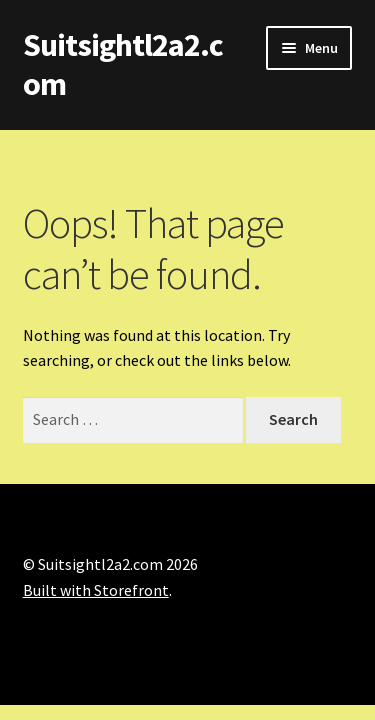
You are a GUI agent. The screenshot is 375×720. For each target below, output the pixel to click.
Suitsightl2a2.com (123, 64)
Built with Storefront (96, 590)
